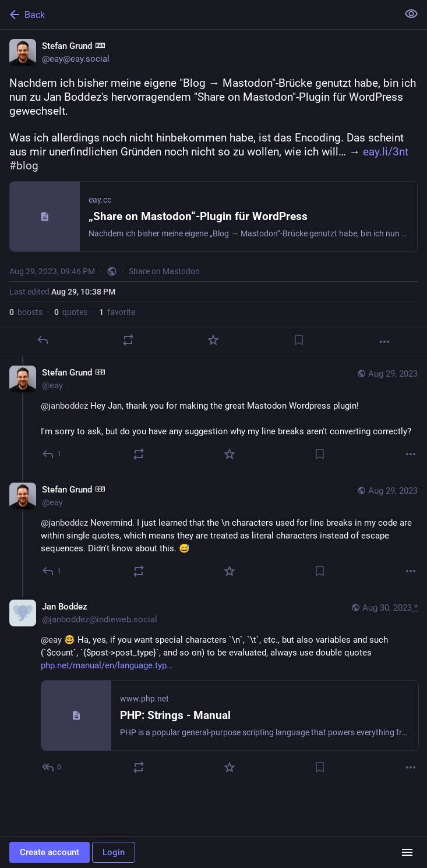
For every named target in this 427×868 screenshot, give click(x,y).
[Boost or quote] (128, 340)
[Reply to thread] (52, 454)
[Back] (198, 15)
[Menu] (407, 852)
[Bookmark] (299, 340)
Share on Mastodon (164, 271)
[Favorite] (213, 340)
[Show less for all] (411, 14)
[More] (384, 342)
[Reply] (43, 340)
